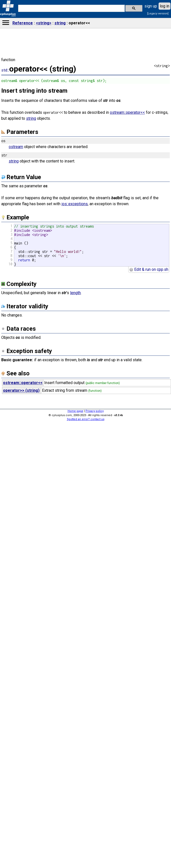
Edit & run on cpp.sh (149, 269)
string (60, 23)
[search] (71, 8)
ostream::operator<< (127, 112)
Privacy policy (95, 411)
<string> (44, 23)
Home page (75, 411)
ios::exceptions (75, 204)
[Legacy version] (158, 14)
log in (165, 6)
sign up (151, 6)
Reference (23, 23)
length (75, 293)
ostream (16, 147)
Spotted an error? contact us (86, 419)
